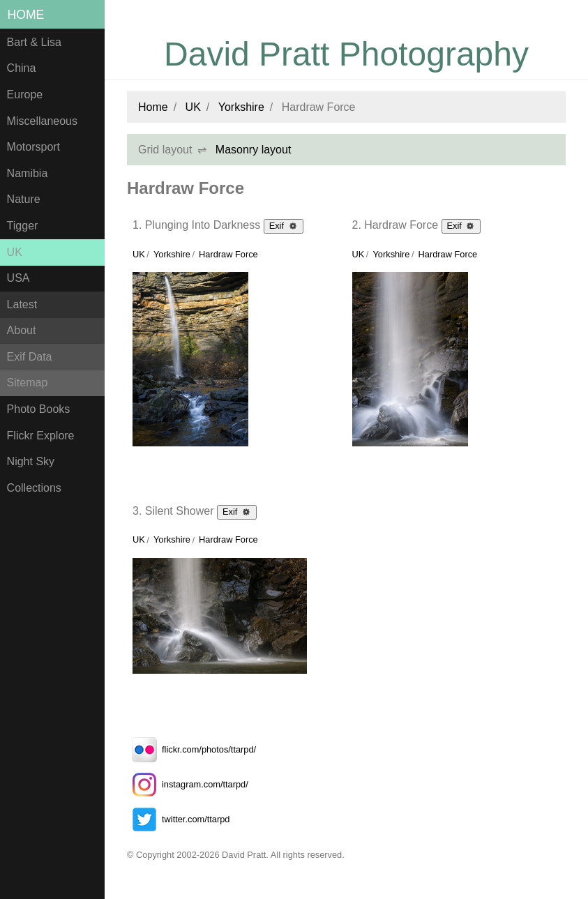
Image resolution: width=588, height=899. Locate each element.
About (22, 330)
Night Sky (31, 461)
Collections (34, 488)
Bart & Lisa (34, 42)
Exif (284, 225)
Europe (25, 95)
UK (15, 252)
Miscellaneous (42, 121)
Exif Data (30, 357)
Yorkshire (241, 107)
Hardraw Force (228, 254)
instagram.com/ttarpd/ (188, 784)
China (22, 68)
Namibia (28, 173)
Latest (22, 304)
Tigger (23, 226)
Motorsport (33, 147)
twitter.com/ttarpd (178, 819)
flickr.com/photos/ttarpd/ (191, 749)
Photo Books (39, 409)
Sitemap (28, 383)
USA (18, 278)
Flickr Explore (41, 436)
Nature (24, 199)
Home (26, 15)
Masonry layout (254, 150)
